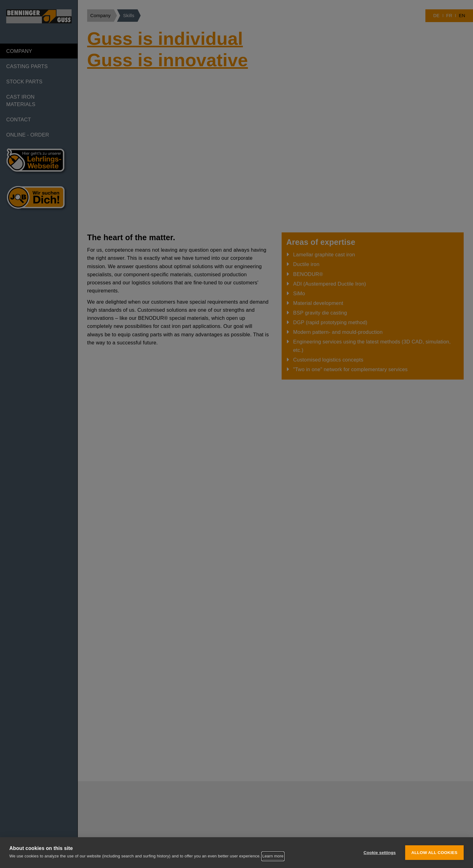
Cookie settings (380, 853)
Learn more (273, 856)
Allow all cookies (434, 853)
